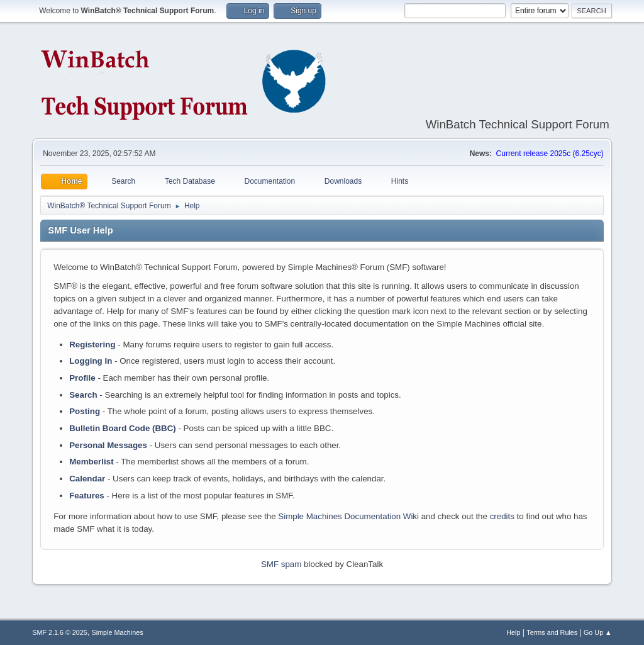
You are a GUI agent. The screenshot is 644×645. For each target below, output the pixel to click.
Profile (82, 378)
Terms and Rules (552, 632)
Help (513, 632)
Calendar (87, 479)
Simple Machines (118, 632)
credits (502, 516)
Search (83, 395)
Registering (92, 345)
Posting (85, 411)
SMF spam (281, 564)
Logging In (91, 361)
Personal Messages (108, 445)
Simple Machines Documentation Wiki (348, 516)
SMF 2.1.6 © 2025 (60, 632)
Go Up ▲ (598, 632)
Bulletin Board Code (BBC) (123, 428)
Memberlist (91, 462)
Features (87, 496)
